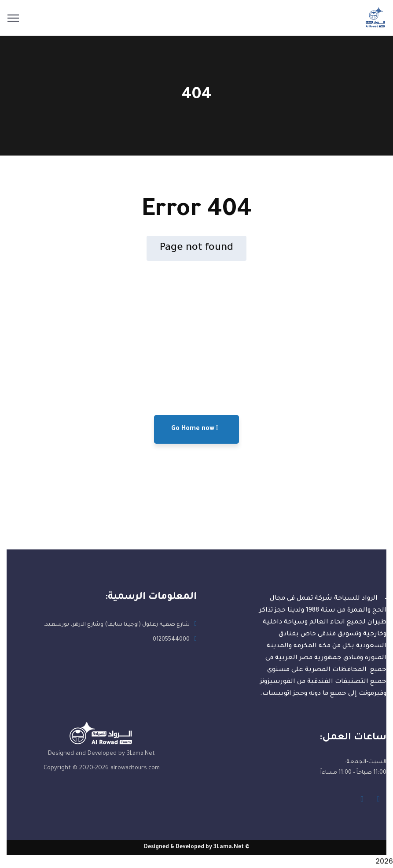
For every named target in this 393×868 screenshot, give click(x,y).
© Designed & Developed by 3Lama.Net (197, 847)
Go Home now (195, 428)
